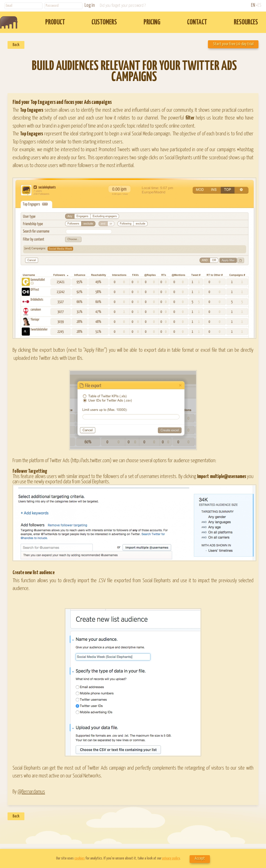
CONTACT (197, 23)
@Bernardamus (31, 792)
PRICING (152, 23)
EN (253, 5)
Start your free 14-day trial (233, 44)
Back (16, 45)
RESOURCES (246, 23)
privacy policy (171, 858)
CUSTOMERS (104, 23)
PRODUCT (55, 23)
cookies (80, 858)
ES (259, 5)
